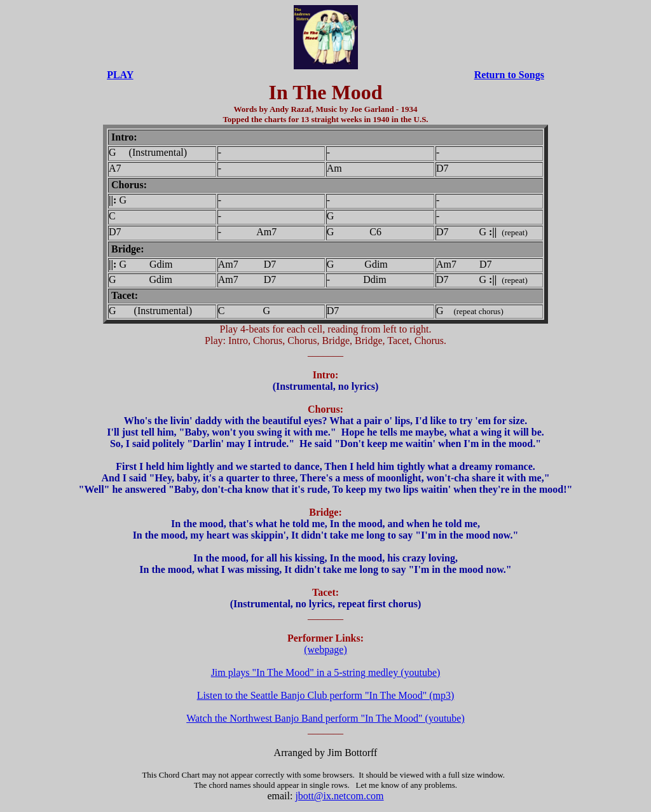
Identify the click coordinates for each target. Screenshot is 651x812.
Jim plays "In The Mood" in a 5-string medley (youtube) (326, 672)
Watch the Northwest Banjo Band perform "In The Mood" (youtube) (325, 718)
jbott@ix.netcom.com (339, 796)
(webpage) (325, 650)
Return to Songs (509, 75)
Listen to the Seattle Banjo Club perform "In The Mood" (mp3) (326, 695)
